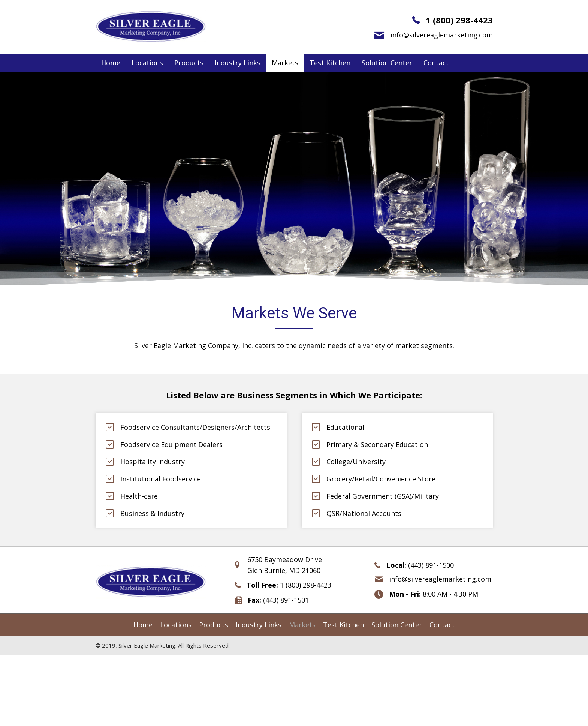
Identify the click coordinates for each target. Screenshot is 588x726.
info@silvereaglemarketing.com (442, 35)
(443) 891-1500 (431, 565)
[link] (111, 63)
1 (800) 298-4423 (459, 20)
